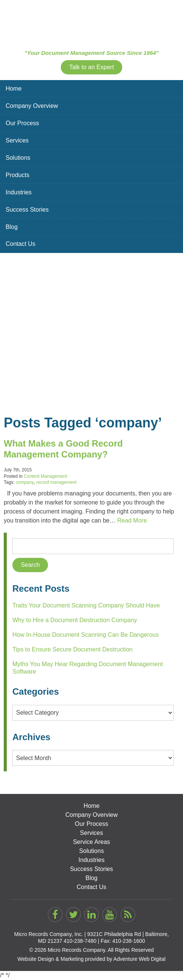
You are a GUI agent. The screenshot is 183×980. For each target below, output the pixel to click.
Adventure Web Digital (139, 959)
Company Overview (32, 106)
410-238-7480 (80, 941)
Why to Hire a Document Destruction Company (75, 620)
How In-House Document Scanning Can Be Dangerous (85, 635)
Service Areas (92, 842)
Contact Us (20, 244)
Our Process (22, 123)
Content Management (45, 476)
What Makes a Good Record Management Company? (63, 449)
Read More (132, 520)
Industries (19, 192)
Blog (12, 227)
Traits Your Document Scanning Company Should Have (86, 605)
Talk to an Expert (91, 67)
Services (17, 140)
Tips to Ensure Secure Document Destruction (72, 649)
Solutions (18, 158)
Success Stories (27, 210)
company (25, 482)
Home (14, 89)
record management (56, 482)
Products (17, 175)
